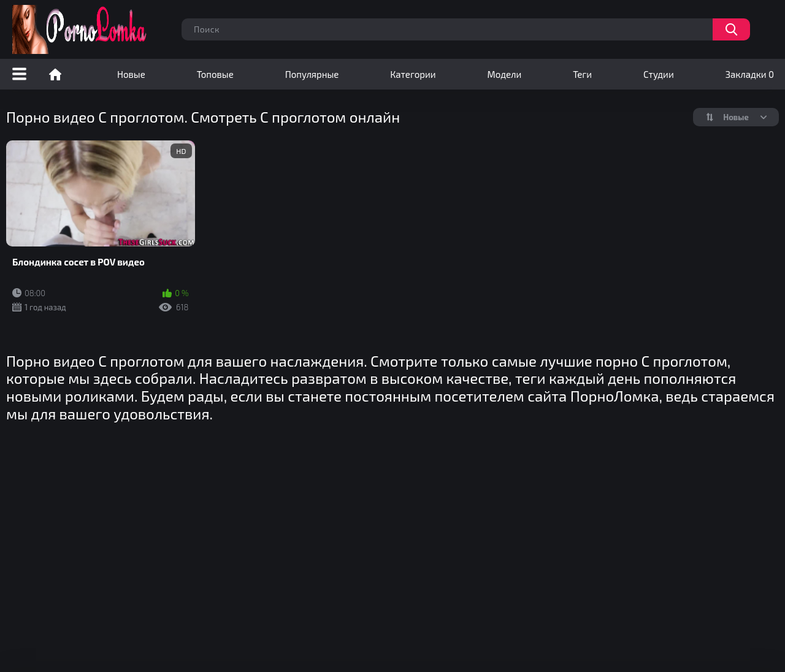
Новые (131, 74)
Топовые (215, 74)
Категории (413, 74)
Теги (582, 74)
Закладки (750, 74)
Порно (55, 74)
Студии (659, 74)
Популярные (312, 74)
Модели (505, 74)
